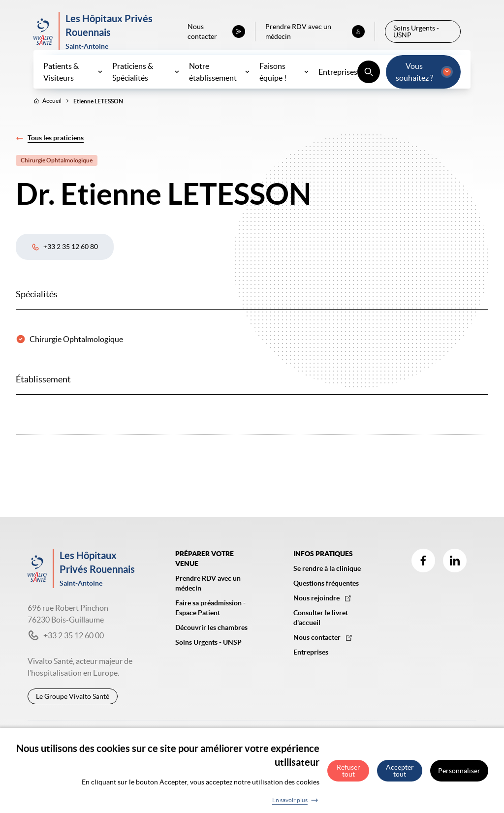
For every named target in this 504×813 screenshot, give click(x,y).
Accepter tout (400, 776)
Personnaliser (459, 776)
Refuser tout (348, 776)
